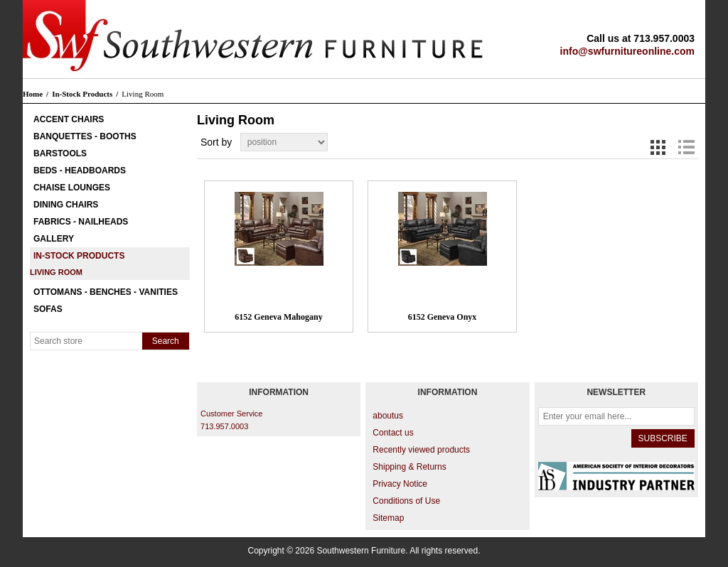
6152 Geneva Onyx (443, 317)
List (686, 147)
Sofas (48, 309)
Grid (658, 147)
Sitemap (388, 518)
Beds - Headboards (80, 171)
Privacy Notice (400, 484)
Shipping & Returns (409, 467)
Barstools (60, 153)
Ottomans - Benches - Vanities (106, 292)
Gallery (54, 239)
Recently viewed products (421, 450)
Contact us (393, 433)
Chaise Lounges (72, 188)
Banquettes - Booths (85, 136)
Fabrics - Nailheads (81, 222)
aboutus (388, 416)
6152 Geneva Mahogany (278, 317)
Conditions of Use (406, 501)
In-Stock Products (79, 256)
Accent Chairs (69, 119)
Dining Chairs (66, 205)
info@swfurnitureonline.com (627, 51)
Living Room (56, 272)
